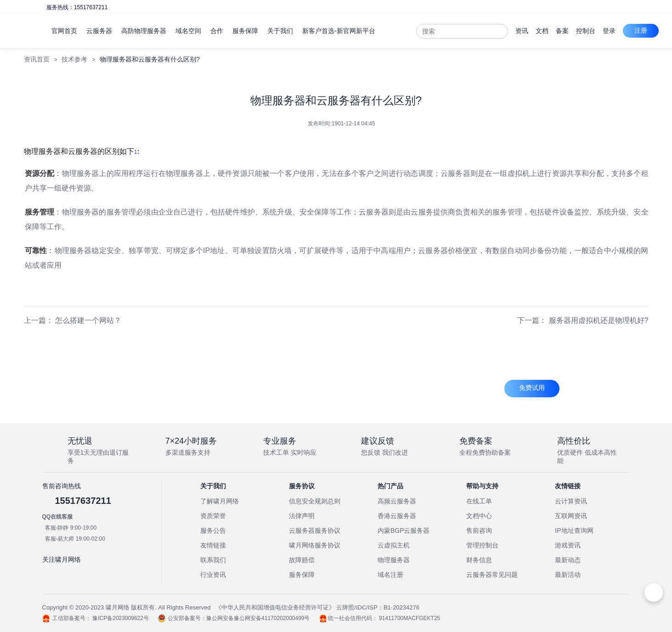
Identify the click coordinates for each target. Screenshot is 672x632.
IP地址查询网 (574, 530)
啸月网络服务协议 (315, 545)
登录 (609, 31)
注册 (641, 30)
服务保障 (302, 575)
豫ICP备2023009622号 (121, 618)
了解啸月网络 (220, 501)
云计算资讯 (571, 501)
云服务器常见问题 (492, 575)
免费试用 (532, 388)
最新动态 (568, 560)
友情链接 (213, 545)
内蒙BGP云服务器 (404, 530)
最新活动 (568, 575)
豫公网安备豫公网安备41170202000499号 (258, 618)
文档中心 (479, 516)
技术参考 (74, 59)
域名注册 (390, 575)
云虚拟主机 (394, 545)
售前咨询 (479, 530)
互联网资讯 (571, 516)
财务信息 (479, 560)
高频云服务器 (397, 501)
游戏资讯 (568, 545)
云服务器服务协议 (315, 530)
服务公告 (213, 530)
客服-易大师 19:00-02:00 (75, 539)
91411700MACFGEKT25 (409, 618)
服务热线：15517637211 (77, 7)
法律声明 (302, 516)
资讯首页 (37, 59)
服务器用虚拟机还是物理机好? (599, 320)
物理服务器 (394, 560)
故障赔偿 (302, 560)
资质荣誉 (213, 516)
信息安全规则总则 (315, 501)
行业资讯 (213, 575)
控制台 (586, 31)
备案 (562, 31)
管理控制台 (482, 545)
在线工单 (479, 501)
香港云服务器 (397, 516)
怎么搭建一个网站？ (88, 320)
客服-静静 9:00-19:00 (71, 528)
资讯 (522, 31)
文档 (542, 31)
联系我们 (213, 560)
